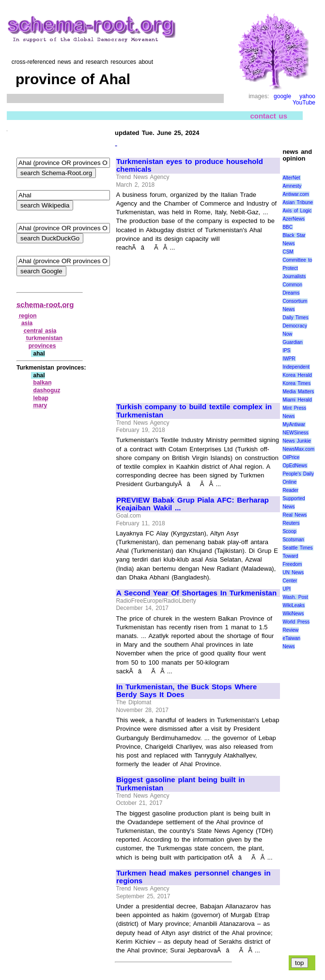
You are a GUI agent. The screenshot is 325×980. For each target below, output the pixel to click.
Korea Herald (297, 375)
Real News (294, 515)
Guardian (292, 342)
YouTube (304, 103)
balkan (43, 383)
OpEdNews (295, 466)
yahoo (307, 96)
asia (27, 323)
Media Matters (298, 392)
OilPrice (291, 457)
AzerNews (294, 219)
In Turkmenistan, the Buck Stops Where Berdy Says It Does (186, 691)
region (28, 316)
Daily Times (295, 318)
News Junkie (296, 441)
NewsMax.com (298, 449)
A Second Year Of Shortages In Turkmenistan (196, 593)
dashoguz (47, 390)
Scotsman (293, 540)
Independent (296, 367)
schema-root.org (45, 304)
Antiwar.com (295, 194)
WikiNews (293, 614)
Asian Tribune (298, 202)
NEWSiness (295, 433)
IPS (286, 350)
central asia (40, 331)
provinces (42, 346)
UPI (286, 589)
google (282, 96)
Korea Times (296, 383)
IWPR (289, 359)
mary (40, 405)
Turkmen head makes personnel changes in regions (193, 877)
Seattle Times (297, 548)
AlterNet (291, 178)
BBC (287, 227)
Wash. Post (295, 597)
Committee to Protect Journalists (297, 268)
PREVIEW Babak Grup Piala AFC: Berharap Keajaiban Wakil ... (193, 504)
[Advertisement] (198, 323)
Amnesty (292, 186)
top (300, 963)
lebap (41, 398)
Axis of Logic (297, 211)
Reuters (291, 523)
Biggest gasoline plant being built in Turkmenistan (181, 784)
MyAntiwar (294, 424)
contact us (269, 116)
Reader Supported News (294, 498)
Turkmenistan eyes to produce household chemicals (190, 166)
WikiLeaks (294, 605)
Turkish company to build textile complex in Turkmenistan (194, 411)
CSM (288, 252)
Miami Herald (297, 400)
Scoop (289, 531)
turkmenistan (44, 338)
